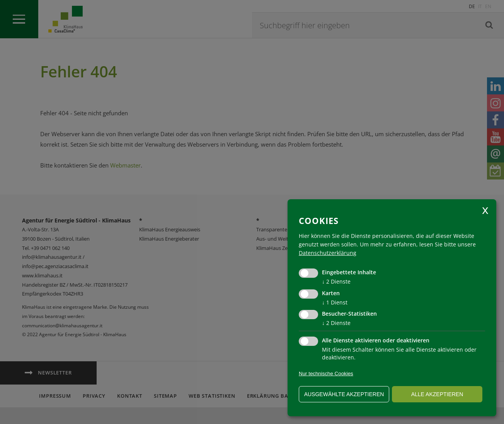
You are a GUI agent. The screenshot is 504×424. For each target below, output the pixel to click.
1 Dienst (335, 302)
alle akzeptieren (437, 394)
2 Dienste (336, 281)
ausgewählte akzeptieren (344, 394)
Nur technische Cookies (326, 374)
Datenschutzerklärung (328, 253)
